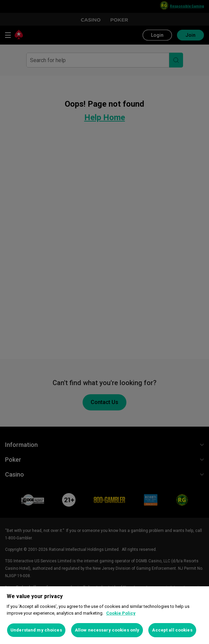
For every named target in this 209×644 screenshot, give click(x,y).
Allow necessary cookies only (107, 630)
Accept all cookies (172, 630)
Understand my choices (36, 630)
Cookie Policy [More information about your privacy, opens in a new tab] (121, 613)
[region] (104, 615)
